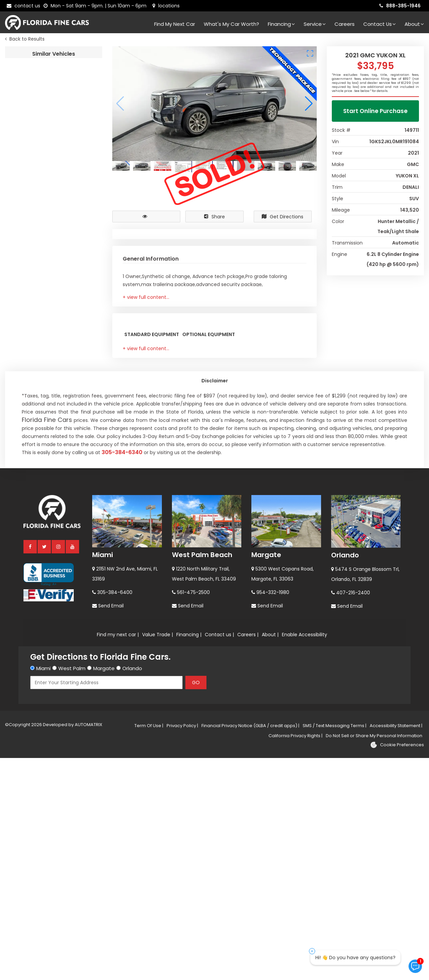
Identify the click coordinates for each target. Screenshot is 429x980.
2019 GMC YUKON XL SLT (78, 106)
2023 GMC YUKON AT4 (78, 304)
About (414, 24)
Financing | (189, 857)
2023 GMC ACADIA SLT (78, 146)
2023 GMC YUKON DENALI (78, 344)
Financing (281, 24)
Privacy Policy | (182, 948)
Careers (345, 24)
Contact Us (380, 24)
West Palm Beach (202, 777)
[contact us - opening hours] (96, 6)
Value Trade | (158, 857)
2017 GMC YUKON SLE (78, 423)
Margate (266, 777)
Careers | (248, 857)
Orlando (345, 777)
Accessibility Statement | (396, 948)
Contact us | (219, 857)
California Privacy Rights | (295, 958)
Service (315, 24)
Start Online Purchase (375, 113)
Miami (103, 777)
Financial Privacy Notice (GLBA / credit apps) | (250, 948)
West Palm (72, 890)
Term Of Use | (149, 948)
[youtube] (73, 768)
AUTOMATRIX (88, 947)
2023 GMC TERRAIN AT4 (78, 265)
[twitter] (45, 768)
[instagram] (59, 768)
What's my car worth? (231, 24)
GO (196, 905)
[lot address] (166, 6)
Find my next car (175, 24)
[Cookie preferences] (397, 967)
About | (270, 857)
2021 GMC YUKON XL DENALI (78, 67)
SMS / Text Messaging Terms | (334, 948)
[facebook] (30, 768)
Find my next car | (118, 857)
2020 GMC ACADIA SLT (78, 225)
